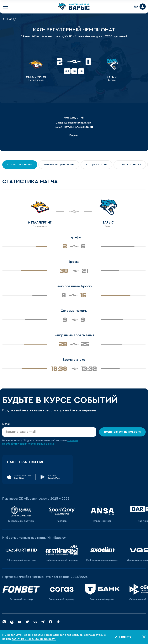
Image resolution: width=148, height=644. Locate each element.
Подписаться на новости (122, 432)
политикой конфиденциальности (34, 639)
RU (136, 7)
